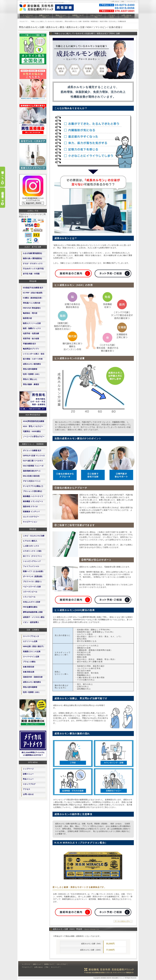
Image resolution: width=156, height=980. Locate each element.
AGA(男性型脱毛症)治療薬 (34, 421)
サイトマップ (131, 1)
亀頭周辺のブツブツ (31, 349)
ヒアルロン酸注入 (30, 541)
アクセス (112, 16)
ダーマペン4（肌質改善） (33, 576)
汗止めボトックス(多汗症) (33, 269)
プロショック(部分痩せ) (32, 491)
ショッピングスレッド (32, 561)
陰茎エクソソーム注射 (32, 323)
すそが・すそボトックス (33, 263)
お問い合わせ (126, 16)
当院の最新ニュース (3, 196)
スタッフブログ (96, 16)
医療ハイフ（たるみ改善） (34, 571)
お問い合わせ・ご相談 (118, 1)
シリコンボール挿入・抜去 (34, 354)
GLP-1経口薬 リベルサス (33, 461)
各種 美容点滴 (29, 672)
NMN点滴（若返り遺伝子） (34, 646)
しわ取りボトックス (31, 546)
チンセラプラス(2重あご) (33, 486)
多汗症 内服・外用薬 (31, 274)
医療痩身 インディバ (31, 512)
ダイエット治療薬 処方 (32, 450)
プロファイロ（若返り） (33, 582)
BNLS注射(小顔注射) (31, 476)
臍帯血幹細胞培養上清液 (33, 612)
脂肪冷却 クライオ (30, 506)
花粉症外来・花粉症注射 (33, 677)
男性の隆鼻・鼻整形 (31, 384)
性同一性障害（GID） (32, 374)
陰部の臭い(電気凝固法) (32, 258)
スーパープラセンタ (31, 636)
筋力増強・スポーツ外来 (33, 359)
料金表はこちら (3, 175)
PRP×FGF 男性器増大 (32, 308)
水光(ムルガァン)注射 (32, 602)
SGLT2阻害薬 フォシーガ (33, 466)
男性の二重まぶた (30, 379)
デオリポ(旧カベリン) (32, 481)
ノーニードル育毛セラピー (34, 437)
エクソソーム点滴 (30, 641)
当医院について (78, 16)
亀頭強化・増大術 (30, 313)
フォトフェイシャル (31, 566)
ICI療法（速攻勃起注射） (33, 298)
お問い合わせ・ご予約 (41, 967)
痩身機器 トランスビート (33, 501)
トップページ (28, 16)
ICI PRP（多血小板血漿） (33, 293)
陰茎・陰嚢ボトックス (32, 328)
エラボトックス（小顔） (33, 551)
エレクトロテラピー (31, 517)
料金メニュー (61, 16)
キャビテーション (30, 522)
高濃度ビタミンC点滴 (32, 652)
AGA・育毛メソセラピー (33, 426)
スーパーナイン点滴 (31, 657)
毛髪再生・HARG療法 (32, 431)
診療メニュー (44, 16)
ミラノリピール (29, 597)
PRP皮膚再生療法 (30, 607)
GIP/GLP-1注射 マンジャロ (34, 456)
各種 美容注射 (29, 667)
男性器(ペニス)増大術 (32, 303)
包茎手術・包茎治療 (31, 333)
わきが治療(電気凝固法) (32, 253)
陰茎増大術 (27, 318)
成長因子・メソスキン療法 (34, 617)
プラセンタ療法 (29, 662)
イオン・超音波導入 (31, 622)
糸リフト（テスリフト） (33, 556)
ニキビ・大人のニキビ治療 (34, 536)
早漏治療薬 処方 (29, 344)
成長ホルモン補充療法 (32, 364)
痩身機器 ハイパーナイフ (33, 496)
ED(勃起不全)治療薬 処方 (33, 288)
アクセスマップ (27, 967)
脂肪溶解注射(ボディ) (32, 471)
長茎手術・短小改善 (31, 339)
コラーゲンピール (30, 592)
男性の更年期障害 (30, 369)
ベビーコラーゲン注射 (32, 587)
